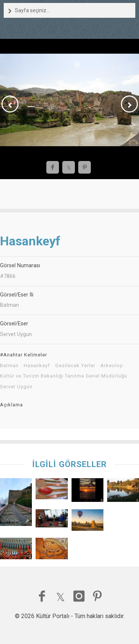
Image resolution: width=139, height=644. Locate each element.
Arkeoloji (112, 366)
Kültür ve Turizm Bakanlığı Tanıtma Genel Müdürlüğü (64, 376)
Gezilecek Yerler (75, 366)
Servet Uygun (16, 387)
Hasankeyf (37, 366)
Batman (9, 366)
